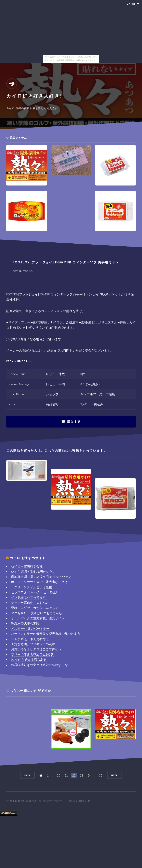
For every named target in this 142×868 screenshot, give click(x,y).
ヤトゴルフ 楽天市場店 (98, 394)
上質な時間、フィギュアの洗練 (33, 644)
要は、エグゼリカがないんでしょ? (35, 608)
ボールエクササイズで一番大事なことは (39, 582)
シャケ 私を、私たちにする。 (32, 639)
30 (101, 775)
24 (89, 775)
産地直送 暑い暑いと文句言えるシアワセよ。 (43, 577)
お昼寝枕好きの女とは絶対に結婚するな (39, 665)
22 (74, 775)
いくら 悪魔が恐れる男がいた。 (33, 572)
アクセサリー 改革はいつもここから (37, 613)
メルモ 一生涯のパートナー (30, 629)
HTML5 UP (84, 801)
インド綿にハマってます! (29, 597)
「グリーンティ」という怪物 (32, 587)
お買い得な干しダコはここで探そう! (37, 649)
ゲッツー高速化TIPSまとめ (30, 603)
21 (66, 775)
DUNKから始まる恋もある (29, 660)
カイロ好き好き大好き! (23, 801)
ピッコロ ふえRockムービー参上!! (34, 592)
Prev (27, 775)
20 (58, 775)
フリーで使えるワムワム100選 (32, 654)
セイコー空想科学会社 (27, 566)
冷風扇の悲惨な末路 (25, 623)
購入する (74, 422)
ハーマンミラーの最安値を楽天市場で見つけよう (46, 634)
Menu (131, 4)
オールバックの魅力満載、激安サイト (38, 618)
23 (82, 775)
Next (114, 775)
